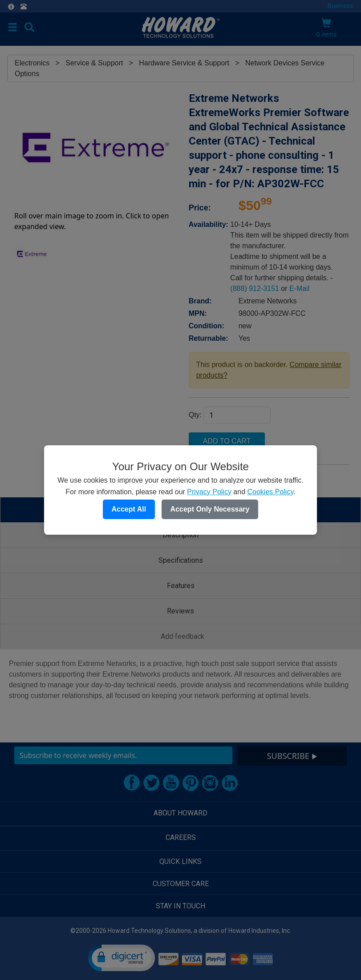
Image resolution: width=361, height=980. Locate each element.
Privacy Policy (209, 492)
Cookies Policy (270, 492)
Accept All (129, 509)
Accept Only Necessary (210, 509)
